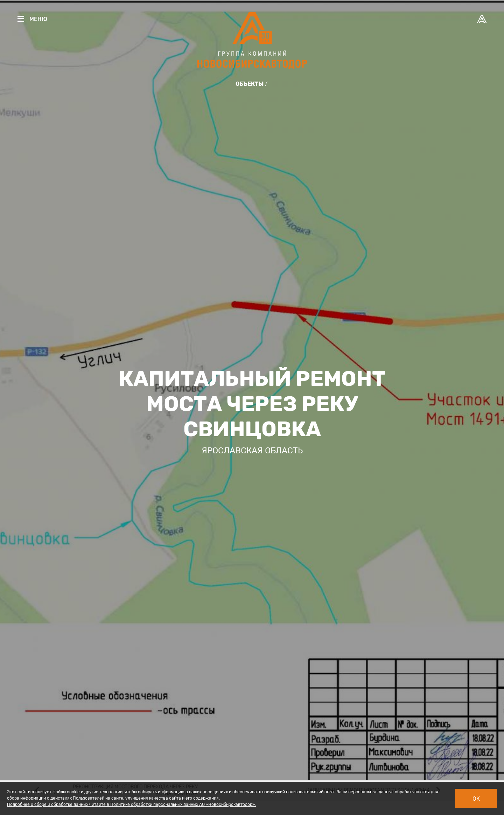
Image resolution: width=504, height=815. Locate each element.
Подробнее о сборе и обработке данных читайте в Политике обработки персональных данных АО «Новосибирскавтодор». (131, 804)
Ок (476, 799)
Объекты (250, 84)
